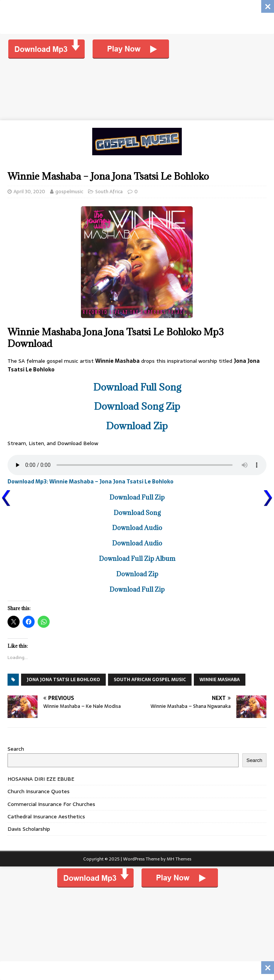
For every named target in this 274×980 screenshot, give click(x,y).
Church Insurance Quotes (39, 791)
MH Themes (179, 859)
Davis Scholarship (29, 829)
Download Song (137, 513)
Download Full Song (137, 387)
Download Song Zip (137, 406)
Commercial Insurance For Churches (51, 804)
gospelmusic (69, 192)
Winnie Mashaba (220, 680)
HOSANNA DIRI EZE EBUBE (41, 779)
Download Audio (137, 528)
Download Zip (137, 426)
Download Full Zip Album (137, 559)
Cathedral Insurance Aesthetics (46, 816)
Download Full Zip (137, 497)
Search (16, 749)
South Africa (109, 192)
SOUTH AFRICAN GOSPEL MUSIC (150, 680)
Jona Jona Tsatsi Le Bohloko (63, 680)
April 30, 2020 (29, 192)
